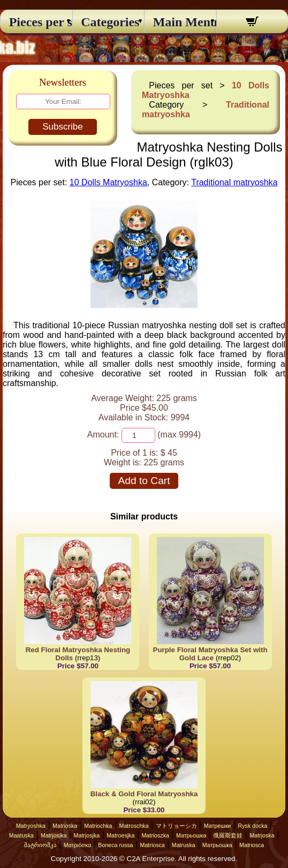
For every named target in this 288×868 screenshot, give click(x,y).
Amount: (103, 435)
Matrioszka (155, 835)
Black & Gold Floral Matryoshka (144, 794)
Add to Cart (144, 481)
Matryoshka (31, 826)
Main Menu (180, 22)
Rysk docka (252, 826)
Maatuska (21, 835)
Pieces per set (36, 22)
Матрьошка (191, 835)
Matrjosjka (54, 835)
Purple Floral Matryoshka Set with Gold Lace (210, 654)
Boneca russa (115, 845)
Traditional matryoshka (234, 182)
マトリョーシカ (176, 826)
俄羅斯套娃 (228, 835)
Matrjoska (262, 835)
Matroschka (134, 826)
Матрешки (218, 826)
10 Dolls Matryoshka (108, 182)
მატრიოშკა (40, 845)
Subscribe (63, 127)
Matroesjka (120, 835)
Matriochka (98, 826)
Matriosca (153, 845)
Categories (108, 22)
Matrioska (65, 826)
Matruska (184, 845)
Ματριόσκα (78, 845)
